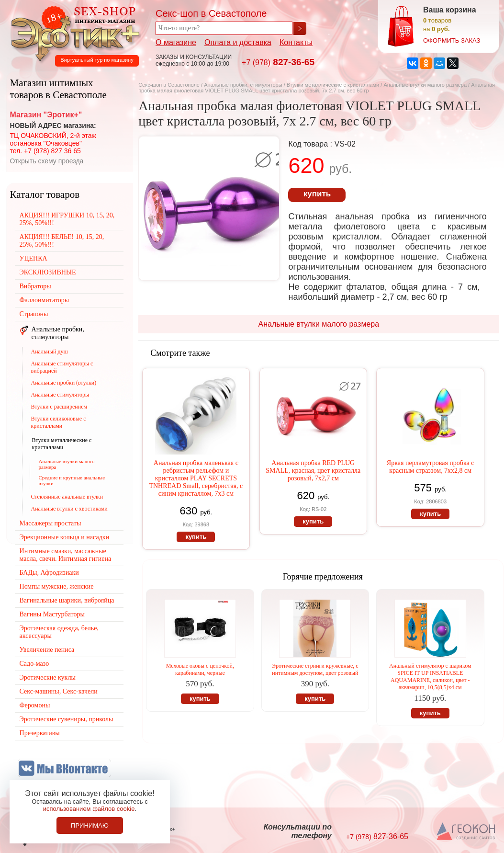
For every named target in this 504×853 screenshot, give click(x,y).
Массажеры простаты (50, 523)
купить (317, 194)
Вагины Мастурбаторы (52, 614)
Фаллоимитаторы (45, 300)
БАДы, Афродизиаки (49, 573)
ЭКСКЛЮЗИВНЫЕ (48, 272)
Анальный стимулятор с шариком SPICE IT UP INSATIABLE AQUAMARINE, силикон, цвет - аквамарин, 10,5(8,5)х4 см (430, 677)
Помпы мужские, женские (57, 586)
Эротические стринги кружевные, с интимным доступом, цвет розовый (315, 669)
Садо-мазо (34, 664)
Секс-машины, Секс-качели (59, 691)
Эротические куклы (48, 677)
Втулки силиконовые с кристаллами (59, 422)
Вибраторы (35, 286)
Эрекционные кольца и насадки (65, 537)
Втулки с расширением (59, 407)
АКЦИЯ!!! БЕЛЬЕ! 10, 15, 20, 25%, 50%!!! (62, 241)
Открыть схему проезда (47, 161)
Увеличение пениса (47, 650)
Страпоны (34, 314)
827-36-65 (278, 62)
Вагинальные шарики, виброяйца (67, 600)
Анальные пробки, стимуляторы (243, 85)
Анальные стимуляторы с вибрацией (62, 367)
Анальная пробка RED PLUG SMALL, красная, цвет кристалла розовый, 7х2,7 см (313, 471)
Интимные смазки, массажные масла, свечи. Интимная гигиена (66, 555)
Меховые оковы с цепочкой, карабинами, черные (200, 669)
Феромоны (35, 705)
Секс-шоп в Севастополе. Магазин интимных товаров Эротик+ (73, 33)
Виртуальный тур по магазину (97, 60)
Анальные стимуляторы (60, 395)
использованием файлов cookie (89, 809)
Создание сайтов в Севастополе (466, 832)
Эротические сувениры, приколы (67, 719)
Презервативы (40, 733)
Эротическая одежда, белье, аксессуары (59, 632)
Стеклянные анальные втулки (67, 497)
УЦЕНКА (34, 258)
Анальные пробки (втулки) (64, 383)
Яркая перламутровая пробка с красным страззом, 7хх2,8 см (431, 467)
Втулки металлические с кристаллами (333, 85)
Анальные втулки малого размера (425, 85)
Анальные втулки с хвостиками (69, 509)
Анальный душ (50, 352)
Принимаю (90, 825)
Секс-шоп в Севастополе (169, 85)
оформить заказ (452, 40)
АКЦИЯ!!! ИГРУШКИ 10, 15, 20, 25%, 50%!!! (67, 219)
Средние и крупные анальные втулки (72, 480)
